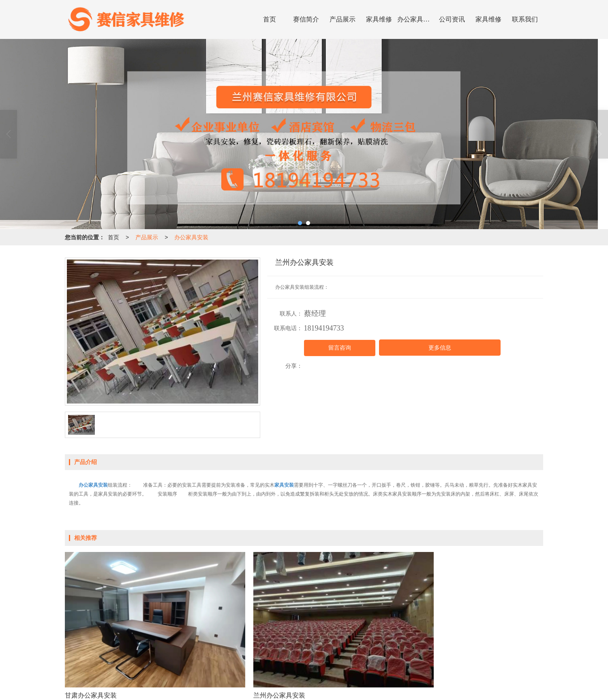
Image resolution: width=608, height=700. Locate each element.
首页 (270, 19)
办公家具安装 (415, 19)
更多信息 (440, 348)
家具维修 (379, 19)
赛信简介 (306, 19)
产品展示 (343, 19)
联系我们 (525, 19)
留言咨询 (340, 348)
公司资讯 (452, 19)
